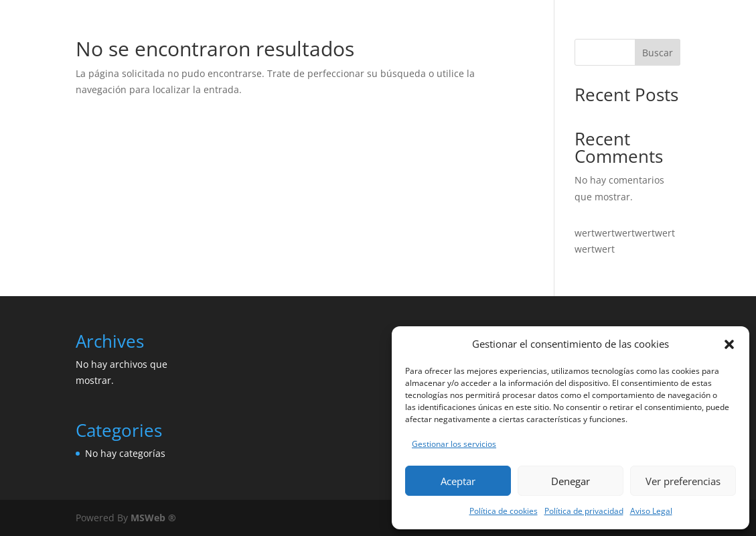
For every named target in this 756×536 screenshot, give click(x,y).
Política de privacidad (584, 511)
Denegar (571, 481)
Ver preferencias (683, 481)
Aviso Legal (651, 511)
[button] (729, 344)
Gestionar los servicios (454, 444)
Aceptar (458, 481)
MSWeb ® (153, 518)
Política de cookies (504, 511)
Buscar (658, 53)
